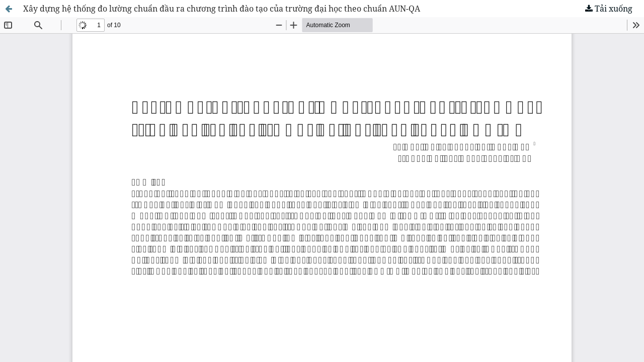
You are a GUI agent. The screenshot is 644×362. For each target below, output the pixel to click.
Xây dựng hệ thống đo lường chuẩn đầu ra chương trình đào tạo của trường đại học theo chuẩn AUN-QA (222, 9)
